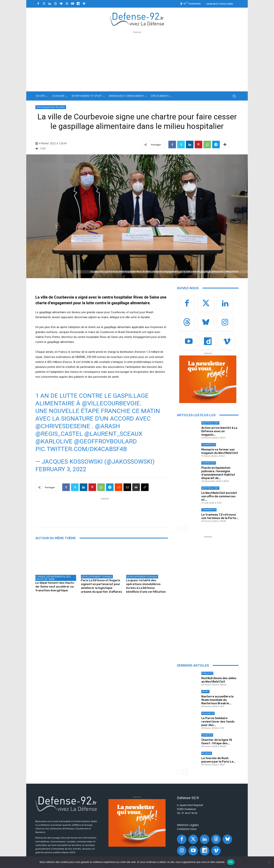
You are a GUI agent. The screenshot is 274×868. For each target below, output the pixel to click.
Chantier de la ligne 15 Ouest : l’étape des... (217, 742)
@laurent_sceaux (113, 434)
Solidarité (208, 713)
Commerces (209, 445)
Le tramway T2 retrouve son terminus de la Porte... (220, 516)
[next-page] (185, 529)
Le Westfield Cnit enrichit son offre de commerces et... (219, 496)
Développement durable (51, 107)
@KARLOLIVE (54, 441)
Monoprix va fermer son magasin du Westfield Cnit (220, 451)
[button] (234, 96)
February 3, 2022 (61, 469)
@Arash (108, 426)
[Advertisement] (137, 61)
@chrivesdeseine (63, 426)
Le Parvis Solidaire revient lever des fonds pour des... (218, 722)
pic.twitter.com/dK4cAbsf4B (81, 449)
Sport (205, 692)
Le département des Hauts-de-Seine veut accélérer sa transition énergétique (55, 587)
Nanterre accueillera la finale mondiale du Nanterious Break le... (217, 700)
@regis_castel (59, 434)
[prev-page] (179, 529)
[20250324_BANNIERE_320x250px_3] (208, 379)
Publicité (207, 673)
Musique (207, 753)
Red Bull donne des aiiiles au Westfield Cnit (219, 680)
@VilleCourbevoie (111, 403)
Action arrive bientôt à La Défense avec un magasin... (219, 431)
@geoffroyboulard (105, 441)
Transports (209, 510)
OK (231, 862)
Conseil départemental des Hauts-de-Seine (53, 578)
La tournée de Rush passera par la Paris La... (218, 760)
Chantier (207, 735)
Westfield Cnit (210, 423)
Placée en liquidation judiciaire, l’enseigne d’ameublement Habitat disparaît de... (218, 473)
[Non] (269, 862)
